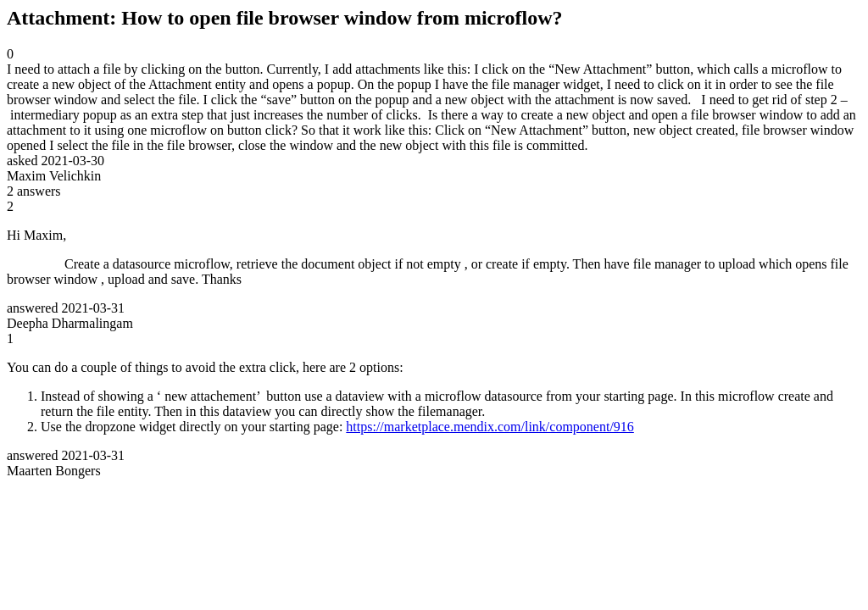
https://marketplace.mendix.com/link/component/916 (490, 427)
